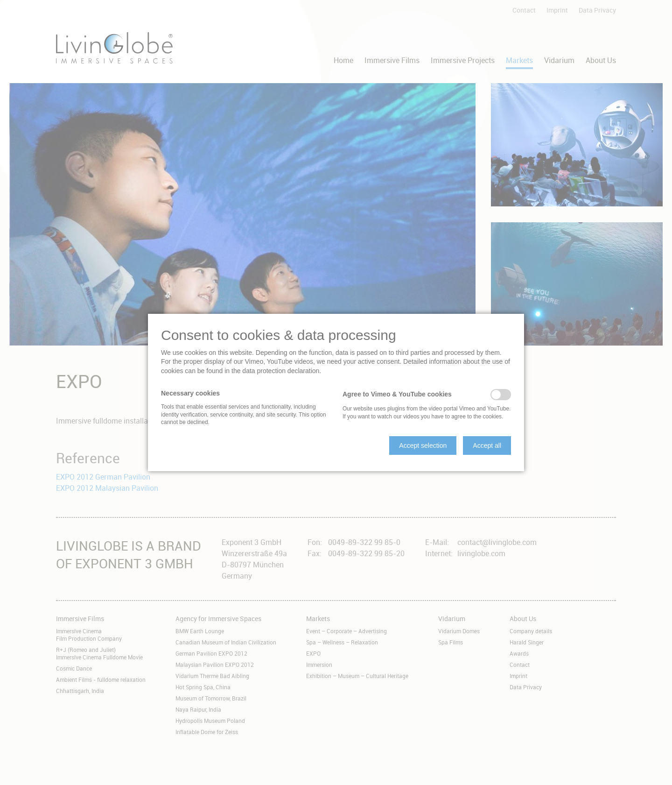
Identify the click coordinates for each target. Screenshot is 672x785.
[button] (423, 446)
